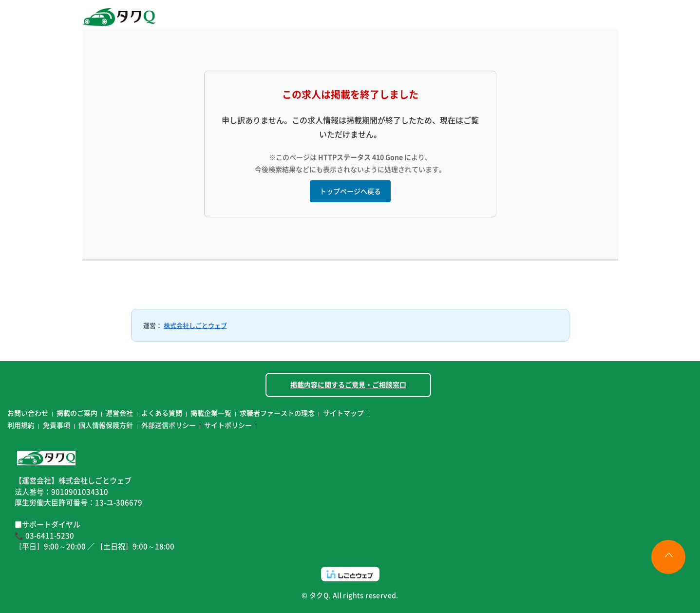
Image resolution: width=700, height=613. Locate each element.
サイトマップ (343, 413)
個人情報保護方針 (106, 425)
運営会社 (119, 413)
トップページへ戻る (350, 191)
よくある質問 (162, 413)
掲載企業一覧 (211, 413)
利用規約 (21, 425)
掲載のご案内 (77, 413)
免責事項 (57, 425)
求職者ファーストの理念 (277, 413)
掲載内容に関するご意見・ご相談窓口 (348, 384)
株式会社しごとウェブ (195, 325)
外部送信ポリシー (169, 425)
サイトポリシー (228, 425)
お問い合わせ (28, 413)
